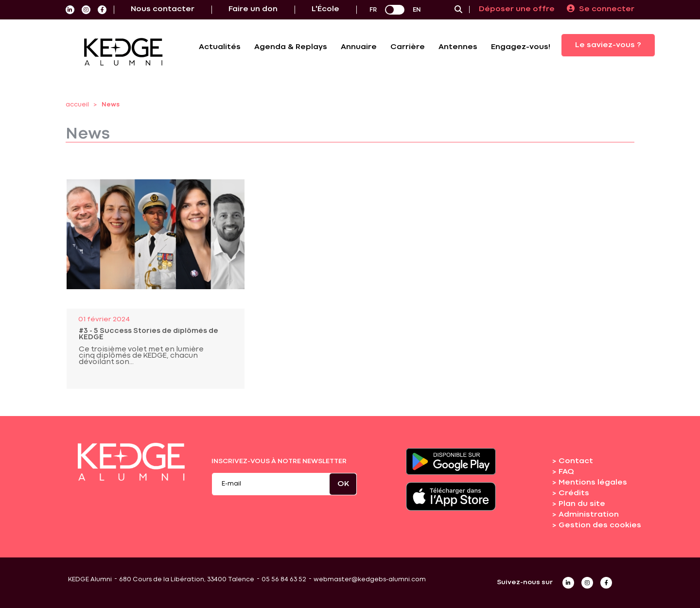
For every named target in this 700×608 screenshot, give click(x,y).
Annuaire (359, 47)
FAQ (566, 472)
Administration (589, 515)
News (111, 105)
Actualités (220, 47)
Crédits (574, 493)
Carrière (408, 47)
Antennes (458, 47)
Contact (576, 461)
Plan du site (582, 504)
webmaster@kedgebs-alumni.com (370, 580)
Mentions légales (593, 483)
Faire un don (253, 9)
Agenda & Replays (291, 47)
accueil (77, 105)
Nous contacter (163, 9)
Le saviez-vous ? (608, 45)
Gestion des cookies (600, 525)
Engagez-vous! (521, 47)
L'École (325, 9)
